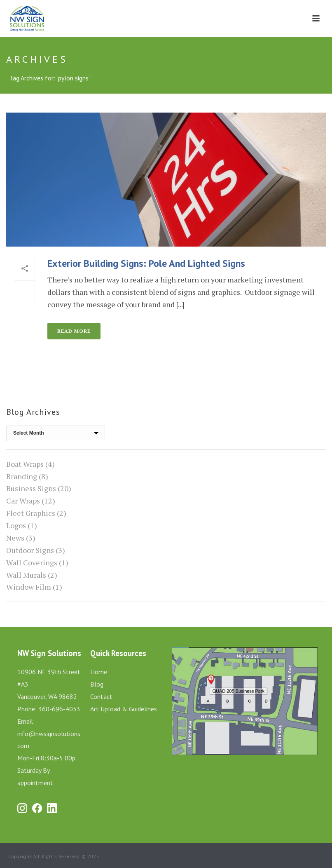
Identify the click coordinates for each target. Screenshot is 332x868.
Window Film (29, 587)
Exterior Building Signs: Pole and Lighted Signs (146, 263)
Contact (101, 696)
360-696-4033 (59, 709)
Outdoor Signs (30, 550)
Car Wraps (23, 501)
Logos (16, 525)
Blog (97, 684)
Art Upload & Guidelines (124, 709)
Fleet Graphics (31, 513)
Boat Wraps (25, 464)
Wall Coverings (32, 562)
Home (99, 672)
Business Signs (31, 488)
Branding (22, 476)
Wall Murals (26, 575)
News (15, 538)
